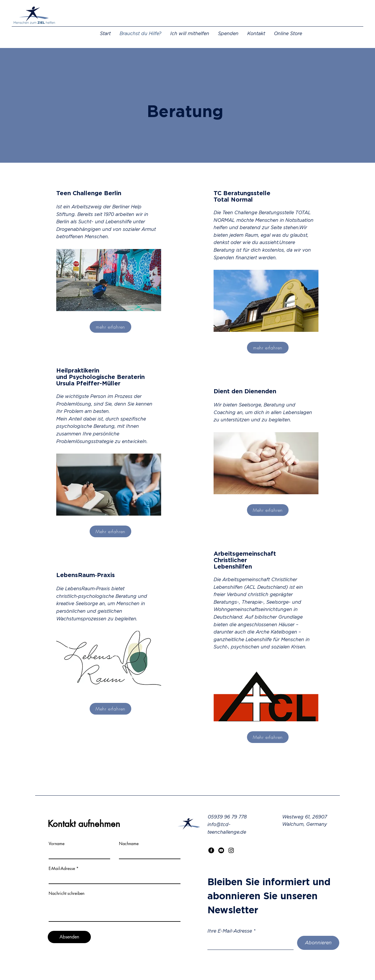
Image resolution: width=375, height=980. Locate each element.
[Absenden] (69, 937)
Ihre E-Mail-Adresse (230, 931)
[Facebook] (211, 850)
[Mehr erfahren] (110, 531)
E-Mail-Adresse (62, 869)
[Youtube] (221, 850)
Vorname (57, 844)
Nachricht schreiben (67, 893)
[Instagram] (231, 850)
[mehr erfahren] (110, 327)
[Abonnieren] (318, 943)
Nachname (129, 844)
